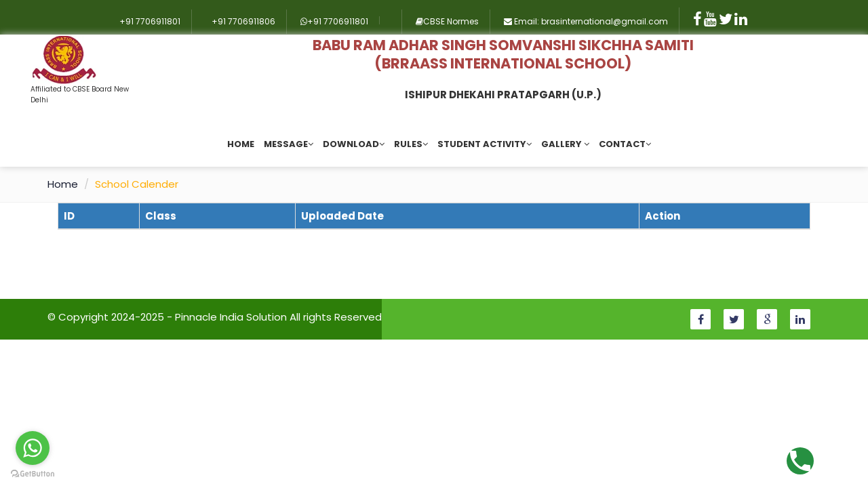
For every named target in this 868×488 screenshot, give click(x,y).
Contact (625, 144)
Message (289, 144)
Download (354, 144)
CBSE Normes (447, 21)
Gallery (565, 144)
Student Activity (485, 144)
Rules (411, 144)
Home (241, 144)
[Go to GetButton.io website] (33, 474)
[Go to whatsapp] (33, 448)
